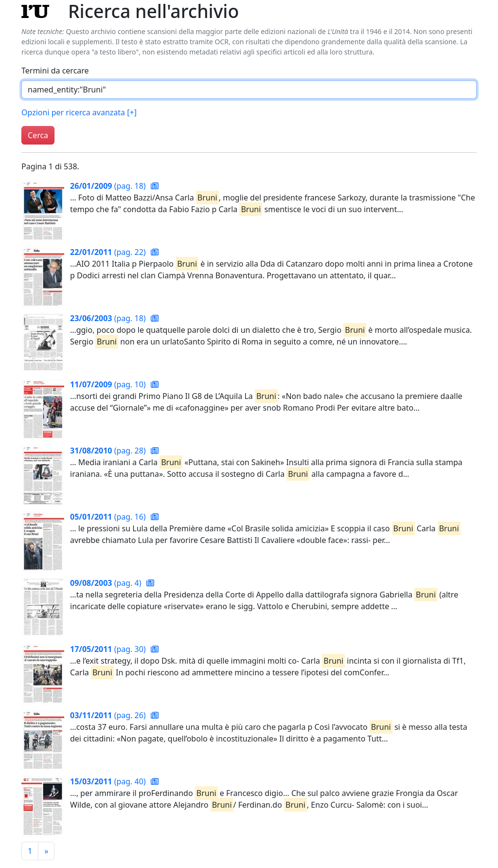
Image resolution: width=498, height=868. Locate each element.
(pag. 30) (109, 649)
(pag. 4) (107, 583)
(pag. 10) (109, 384)
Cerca (38, 135)
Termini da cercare (55, 71)
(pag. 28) (109, 451)
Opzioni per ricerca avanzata (79, 112)
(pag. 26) (109, 715)
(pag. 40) (109, 781)
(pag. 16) (109, 517)
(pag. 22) (109, 252)
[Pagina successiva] (46, 851)
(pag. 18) (109, 186)
